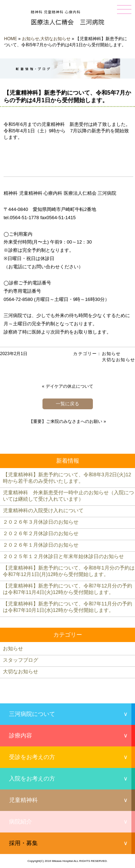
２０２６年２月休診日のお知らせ (41, 533)
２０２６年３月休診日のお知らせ (41, 522)
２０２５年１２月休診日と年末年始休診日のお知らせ (63, 556)
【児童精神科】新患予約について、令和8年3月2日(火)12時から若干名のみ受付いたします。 (67, 478)
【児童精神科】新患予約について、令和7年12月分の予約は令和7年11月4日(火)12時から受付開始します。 (67, 589)
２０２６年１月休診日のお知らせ (41, 545)
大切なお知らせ (55, 39)
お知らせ (31, 39)
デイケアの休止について (69, 386)
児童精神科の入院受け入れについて (43, 510)
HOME (10, 39)
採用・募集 (23, 843)
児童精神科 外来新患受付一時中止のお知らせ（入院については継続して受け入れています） (68, 496)
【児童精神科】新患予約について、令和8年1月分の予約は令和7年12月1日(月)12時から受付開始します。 (69, 571)
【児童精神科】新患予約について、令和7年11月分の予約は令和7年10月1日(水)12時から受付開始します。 (67, 607)
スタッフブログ (21, 660)
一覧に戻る (67, 404)
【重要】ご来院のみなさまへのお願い (66, 421)
